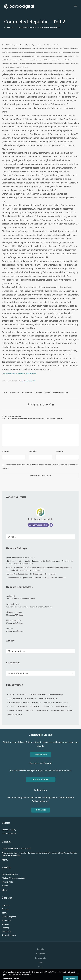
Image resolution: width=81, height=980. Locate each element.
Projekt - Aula (7, 882)
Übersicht (6, 905)
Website (59, 451)
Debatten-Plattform (10, 874)
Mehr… (5, 860)
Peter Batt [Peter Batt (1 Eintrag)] (48, 707)
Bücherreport (26, 27)
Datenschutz (40, 958)
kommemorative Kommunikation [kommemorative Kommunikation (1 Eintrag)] (56, 703)
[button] (28, 405)
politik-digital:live (9, 833)
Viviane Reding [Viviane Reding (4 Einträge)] (42, 711)
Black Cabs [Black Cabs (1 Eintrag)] (22, 695)
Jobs (40, 962)
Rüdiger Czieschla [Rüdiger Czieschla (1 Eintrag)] (63, 707)
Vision (48, 393)
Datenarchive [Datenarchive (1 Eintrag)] (31, 699)
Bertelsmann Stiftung (27, 381)
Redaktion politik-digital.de (48, 27)
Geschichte (6, 932)
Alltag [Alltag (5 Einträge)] (10, 695)
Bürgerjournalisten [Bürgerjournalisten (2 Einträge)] (38, 695)
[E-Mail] (51, 525)
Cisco (5, 393)
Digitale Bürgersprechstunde (14, 878)
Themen (7, 842)
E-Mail (32, 451)
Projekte (6, 867)
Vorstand (6, 924)
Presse (41, 967)
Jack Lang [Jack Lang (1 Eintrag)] (36, 703)
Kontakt (40, 949)
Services (5, 909)
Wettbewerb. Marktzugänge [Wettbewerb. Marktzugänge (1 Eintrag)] (62, 711)
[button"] (67, 975)
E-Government (27, 393)
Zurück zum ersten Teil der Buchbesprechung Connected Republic (19, 373)
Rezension (39, 393)
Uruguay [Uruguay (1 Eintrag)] (30, 711)
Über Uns (7, 898)
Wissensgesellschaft (60, 393)
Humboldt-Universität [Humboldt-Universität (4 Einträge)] (48, 699)
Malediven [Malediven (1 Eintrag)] (23, 707)
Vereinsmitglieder (9, 917)
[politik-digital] (19, 6)
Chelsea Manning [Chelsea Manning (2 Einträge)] (56, 695)
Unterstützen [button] (41, 755)
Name (5, 451)
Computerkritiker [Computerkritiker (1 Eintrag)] (14, 699)
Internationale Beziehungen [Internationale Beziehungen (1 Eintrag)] (18, 703)
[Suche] (40, 537)
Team (4, 913)
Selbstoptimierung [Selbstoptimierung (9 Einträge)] (15, 711)
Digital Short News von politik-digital (16, 848)
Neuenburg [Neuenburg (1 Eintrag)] (35, 707)
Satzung (5, 928)
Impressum (41, 954)
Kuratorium (7, 920)
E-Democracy (14, 393)
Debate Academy (9, 830)
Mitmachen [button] (41, 810)
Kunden (5, 886)
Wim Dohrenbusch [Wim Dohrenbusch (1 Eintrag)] (14, 715)
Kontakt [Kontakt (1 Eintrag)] (11, 707)
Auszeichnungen (9, 935)
